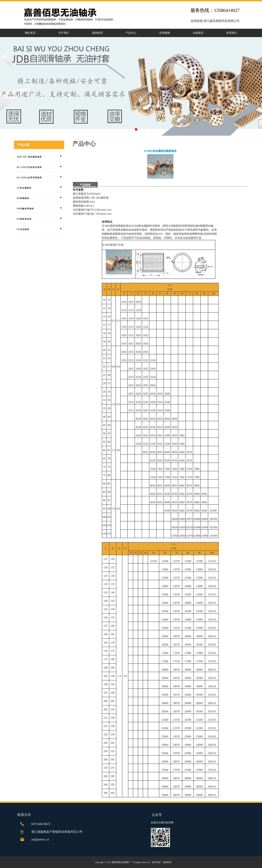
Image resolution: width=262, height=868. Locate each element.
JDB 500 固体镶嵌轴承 (29, 157)
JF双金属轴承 (24, 188)
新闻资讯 (97, 33)
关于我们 (64, 33)
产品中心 (131, 33)
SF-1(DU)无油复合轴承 (29, 167)
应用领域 (165, 33)
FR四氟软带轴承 (25, 209)
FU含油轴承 (23, 229)
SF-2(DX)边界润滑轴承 (29, 178)
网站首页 (30, 33)
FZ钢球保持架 (24, 219)
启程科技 (167, 862)
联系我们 (232, 33)
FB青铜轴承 (23, 198)
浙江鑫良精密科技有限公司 (222, 21)
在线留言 (198, 33)
